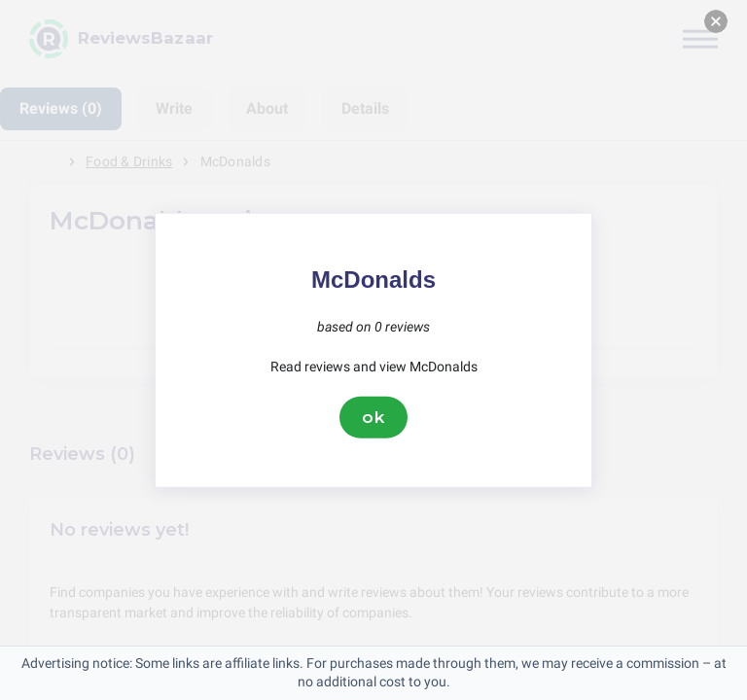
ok (373, 417)
